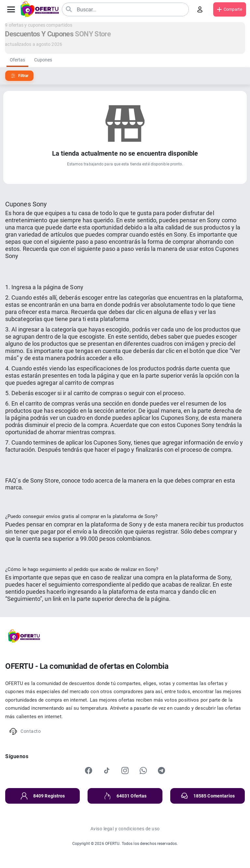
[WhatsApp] (143, 771)
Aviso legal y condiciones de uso (125, 829)
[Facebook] (89, 771)
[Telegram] (161, 771)
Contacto (25, 731)
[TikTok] (107, 771)
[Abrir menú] (11, 9)
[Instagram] (125, 771)
